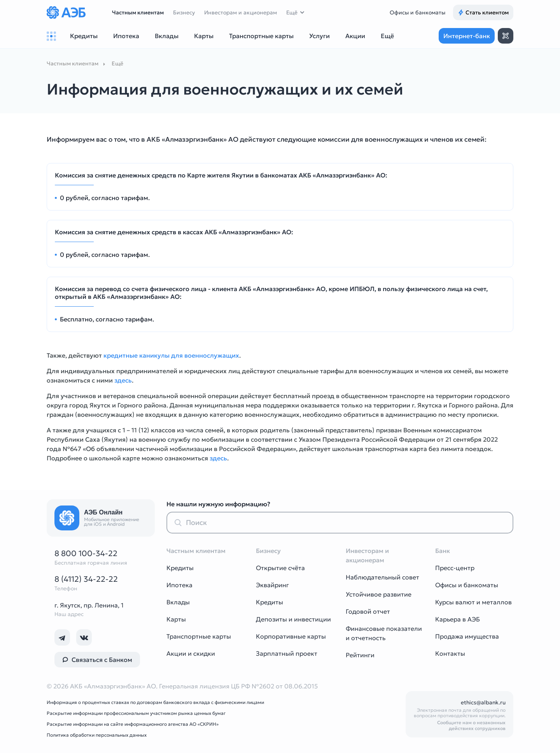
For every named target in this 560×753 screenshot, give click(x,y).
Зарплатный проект (287, 653)
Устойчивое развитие (379, 594)
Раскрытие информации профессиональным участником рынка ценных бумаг (136, 713)
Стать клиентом (483, 12)
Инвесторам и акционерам (241, 12)
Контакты (450, 653)
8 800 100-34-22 (86, 553)
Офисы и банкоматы (417, 12)
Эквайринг (272, 585)
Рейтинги (360, 655)
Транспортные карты (199, 636)
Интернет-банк (467, 36)
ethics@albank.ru (483, 702)
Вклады (178, 602)
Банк (443, 551)
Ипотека (179, 585)
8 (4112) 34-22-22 (86, 579)
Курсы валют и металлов (473, 602)
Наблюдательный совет (382, 577)
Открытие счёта (280, 568)
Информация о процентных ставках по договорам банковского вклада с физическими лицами (155, 702)
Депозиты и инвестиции (293, 619)
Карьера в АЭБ (458, 619)
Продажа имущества (467, 636)
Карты (176, 619)
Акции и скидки (191, 653)
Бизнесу (184, 12)
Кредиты (180, 568)
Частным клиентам (138, 12)
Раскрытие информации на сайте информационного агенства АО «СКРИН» (133, 724)
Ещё (292, 12)
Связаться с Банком (97, 660)
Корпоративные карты (291, 636)
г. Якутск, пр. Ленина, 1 (89, 605)
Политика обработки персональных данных (97, 735)
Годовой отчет (368, 611)
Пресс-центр (455, 568)
